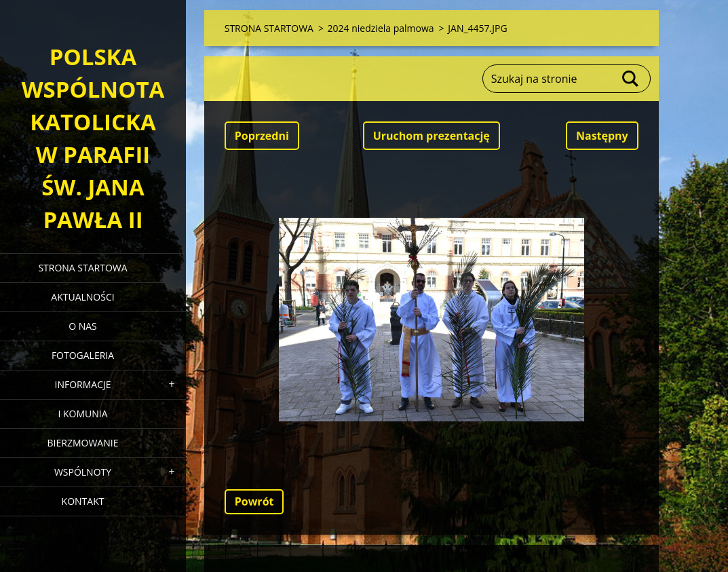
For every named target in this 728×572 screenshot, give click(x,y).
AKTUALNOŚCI (82, 297)
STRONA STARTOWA (82, 268)
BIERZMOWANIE (83, 443)
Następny (602, 136)
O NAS (83, 326)
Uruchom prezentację (432, 136)
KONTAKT (83, 501)
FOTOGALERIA (83, 355)
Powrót (254, 501)
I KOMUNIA (82, 414)
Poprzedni (262, 136)
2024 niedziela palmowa (381, 28)
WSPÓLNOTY (83, 472)
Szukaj (631, 79)
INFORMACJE (82, 384)
